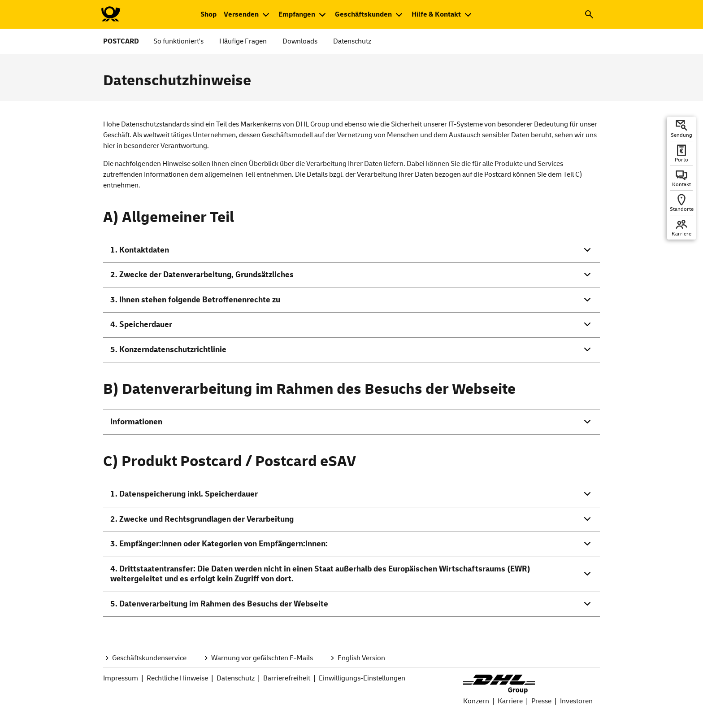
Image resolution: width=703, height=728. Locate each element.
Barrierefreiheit (287, 678)
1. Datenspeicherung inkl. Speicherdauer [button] (184, 494)
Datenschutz (352, 41)
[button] (589, 14)
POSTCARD (121, 41)
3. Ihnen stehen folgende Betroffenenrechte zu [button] (195, 300)
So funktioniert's (178, 41)
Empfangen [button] (297, 14)
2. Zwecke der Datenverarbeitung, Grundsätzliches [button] (202, 275)
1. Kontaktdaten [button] (140, 250)
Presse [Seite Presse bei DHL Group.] (541, 701)
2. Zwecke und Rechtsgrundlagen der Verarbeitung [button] (202, 519)
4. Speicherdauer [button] (141, 325)
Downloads (300, 41)
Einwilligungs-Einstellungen (362, 678)
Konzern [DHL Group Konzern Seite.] (476, 701)
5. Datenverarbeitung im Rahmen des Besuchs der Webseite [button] (219, 604)
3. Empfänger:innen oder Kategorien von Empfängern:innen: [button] (219, 544)
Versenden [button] (241, 14)
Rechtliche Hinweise (177, 678)
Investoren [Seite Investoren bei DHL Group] (576, 701)
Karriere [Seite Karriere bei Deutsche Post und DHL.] (510, 701)
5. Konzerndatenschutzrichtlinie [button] (168, 350)
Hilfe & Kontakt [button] (436, 14)
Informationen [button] (136, 422)
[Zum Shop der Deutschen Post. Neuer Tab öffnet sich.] (208, 14)
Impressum (121, 678)
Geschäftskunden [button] (363, 14)
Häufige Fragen (243, 41)
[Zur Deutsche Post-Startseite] (110, 14)
